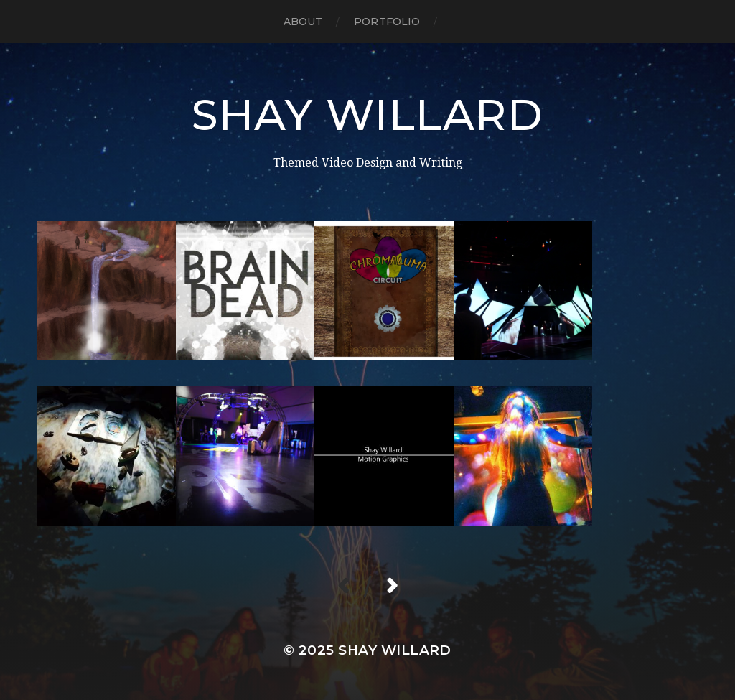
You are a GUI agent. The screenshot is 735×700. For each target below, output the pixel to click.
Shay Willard (367, 115)
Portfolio (387, 22)
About (303, 22)
